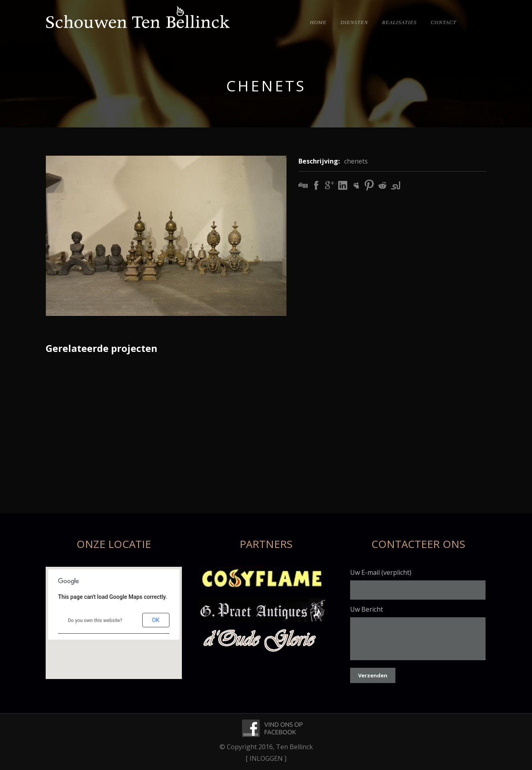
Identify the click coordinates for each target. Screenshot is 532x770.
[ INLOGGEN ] (266, 758)
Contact (443, 22)
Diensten (354, 22)
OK (156, 620)
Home (318, 22)
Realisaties (399, 22)
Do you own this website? (95, 620)
